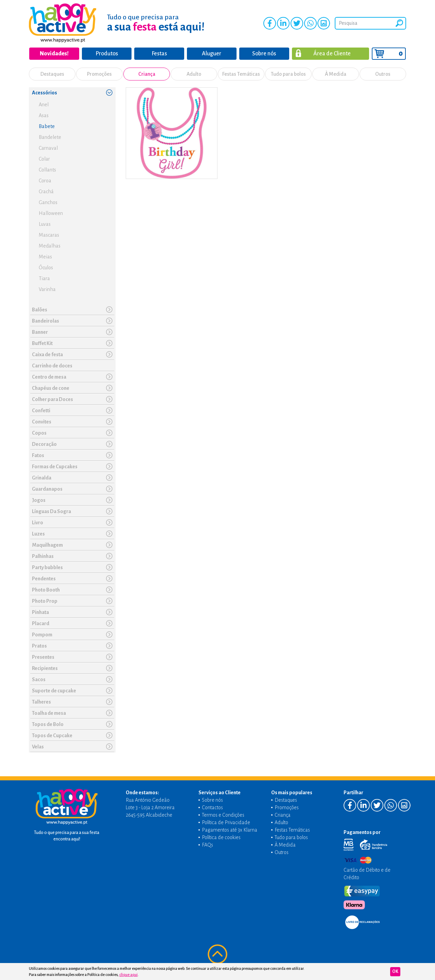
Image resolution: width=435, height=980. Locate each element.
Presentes (43, 657)
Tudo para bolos (288, 74)
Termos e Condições (223, 815)
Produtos (107, 54)
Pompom (42, 635)
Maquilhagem (47, 545)
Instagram (324, 23)
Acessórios (45, 93)
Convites (42, 422)
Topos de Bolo (48, 724)
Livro (38, 523)
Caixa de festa (47, 355)
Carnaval (48, 148)
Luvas (45, 224)
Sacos (39, 679)
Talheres (41, 702)
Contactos (212, 807)
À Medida (336, 74)
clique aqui (128, 975)
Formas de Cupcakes (55, 467)
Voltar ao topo (217, 954)
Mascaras (49, 235)
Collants (47, 170)
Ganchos (48, 202)
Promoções (99, 74)
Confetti (41, 411)
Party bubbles (47, 567)
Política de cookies (221, 837)
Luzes (38, 534)
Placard (41, 623)
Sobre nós (264, 54)
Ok (395, 972)
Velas (38, 747)
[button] (109, 92)
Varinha (47, 289)
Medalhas (50, 246)
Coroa (45, 181)
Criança (147, 74)
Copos (39, 433)
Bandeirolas (46, 321)
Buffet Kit (42, 343)
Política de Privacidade (226, 822)
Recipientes (45, 668)
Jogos (39, 500)
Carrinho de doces (52, 366)
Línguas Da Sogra (51, 511)
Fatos (38, 455)
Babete (47, 126)
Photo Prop (45, 601)
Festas (159, 54)
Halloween (51, 213)
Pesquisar (399, 23)
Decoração (44, 444)
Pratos (39, 646)
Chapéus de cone (51, 388)
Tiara (44, 278)
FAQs (207, 845)
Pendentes (44, 579)
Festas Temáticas (241, 74)
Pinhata (40, 612)
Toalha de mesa (49, 713)
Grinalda (42, 478)
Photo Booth (46, 590)
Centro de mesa (49, 377)
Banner (40, 332)
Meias (45, 257)
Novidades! (54, 54)
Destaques (52, 74)
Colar (44, 159)
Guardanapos (47, 489)
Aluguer (212, 54)
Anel (44, 105)
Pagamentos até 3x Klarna (230, 830)
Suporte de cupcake (54, 691)
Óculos (46, 268)
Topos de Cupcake (52, 736)
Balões (40, 310)
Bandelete (50, 137)
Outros (383, 74)
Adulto (194, 74)
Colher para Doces (53, 399)
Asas (44, 115)
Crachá (46, 192)
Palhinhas (43, 556)
